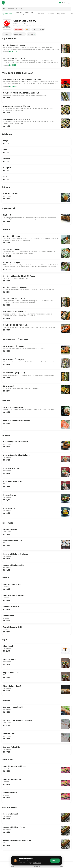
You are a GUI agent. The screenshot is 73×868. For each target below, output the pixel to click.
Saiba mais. (37, 863)
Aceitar (55, 860)
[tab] (7, 14)
